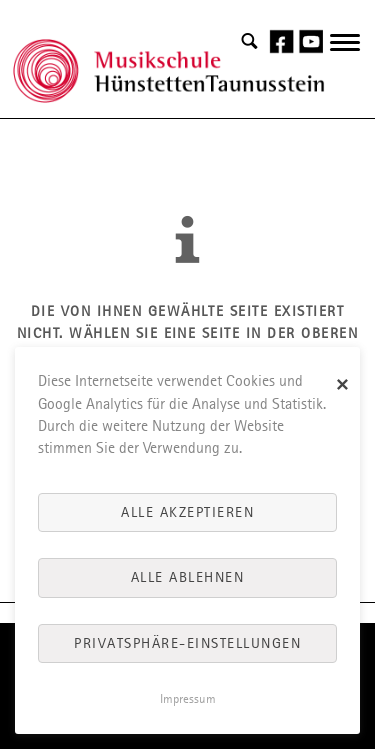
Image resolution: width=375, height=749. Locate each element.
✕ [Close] (343, 385)
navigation (345, 53)
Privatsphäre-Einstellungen (187, 643)
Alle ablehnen (188, 577)
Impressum (188, 699)
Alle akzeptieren (187, 512)
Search (250, 42)
